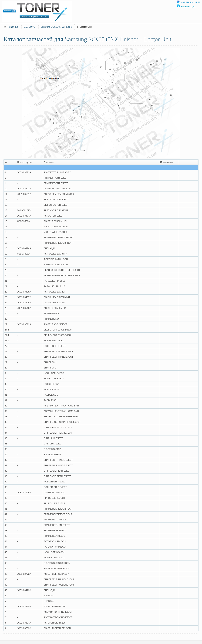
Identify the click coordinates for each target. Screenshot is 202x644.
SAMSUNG (29, 27)
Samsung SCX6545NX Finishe (56, 27)
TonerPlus (13, 27)
